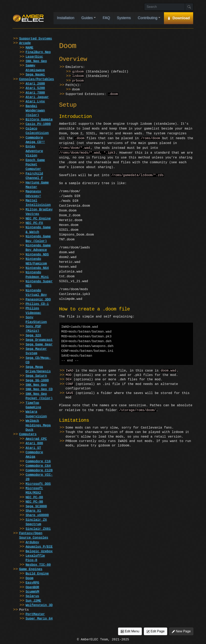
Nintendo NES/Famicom (36, 261)
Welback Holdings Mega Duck (38, 425)
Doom (29, 578)
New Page (181, 631)
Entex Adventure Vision (34, 151)
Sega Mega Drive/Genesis (38, 369)
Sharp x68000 (37, 515)
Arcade (25, 43)
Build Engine (37, 574)
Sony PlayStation (36, 320)
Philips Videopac (33, 311)
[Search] (165, 7)
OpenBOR (32, 587)
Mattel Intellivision (38, 203)
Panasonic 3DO (38, 300)
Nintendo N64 (37, 268)
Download (181, 18)
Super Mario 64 (39, 619)
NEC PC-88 (34, 497)
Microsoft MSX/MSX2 (34, 491)
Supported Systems (36, 39)
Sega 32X (33, 336)
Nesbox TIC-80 (38, 565)
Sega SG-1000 (37, 381)
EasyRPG (32, 583)
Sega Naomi (35, 75)
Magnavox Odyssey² (33, 194)
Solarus (32, 596)
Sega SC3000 (36, 506)
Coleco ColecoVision (37, 131)
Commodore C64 (38, 466)
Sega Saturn (36, 376)
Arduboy (32, 542)
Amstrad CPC (36, 439)
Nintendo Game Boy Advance (38, 248)
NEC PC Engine (38, 219)
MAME (29, 48)
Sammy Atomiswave (35, 68)
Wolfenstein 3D (39, 605)
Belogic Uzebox (39, 551)
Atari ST (33, 448)
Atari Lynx (35, 102)
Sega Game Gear (39, 345)
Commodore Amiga (34, 455)
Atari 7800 (35, 93)
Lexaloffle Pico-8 (35, 558)
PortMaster (35, 614)
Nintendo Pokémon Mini (37, 275)
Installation (66, 18)
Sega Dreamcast (39, 340)
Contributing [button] (148, 18)
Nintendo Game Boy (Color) (38, 239)
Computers (28, 434)
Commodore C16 (38, 461)
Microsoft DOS (38, 484)
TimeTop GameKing (33, 405)
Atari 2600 (35, 84)
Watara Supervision (36, 414)
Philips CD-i (37, 304)
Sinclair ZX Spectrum (36, 522)
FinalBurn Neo (38, 52)
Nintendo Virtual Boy (36, 293)
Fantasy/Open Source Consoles (34, 536)
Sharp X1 (33, 511)
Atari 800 (34, 443)
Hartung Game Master (37, 185)
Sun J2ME (33, 601)
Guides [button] (87, 18)
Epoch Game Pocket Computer (35, 165)
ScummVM (32, 592)
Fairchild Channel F (34, 176)
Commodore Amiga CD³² (35, 140)
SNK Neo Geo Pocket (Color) (39, 396)
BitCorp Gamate (39, 120)
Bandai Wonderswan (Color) (35, 111)
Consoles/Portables (37, 79)
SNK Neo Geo (36, 61)
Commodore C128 (39, 470)
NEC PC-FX (34, 223)
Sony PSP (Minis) (33, 329)
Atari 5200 (35, 88)
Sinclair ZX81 (38, 529)
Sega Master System (36, 351)
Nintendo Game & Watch (38, 230)
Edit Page (156, 631)
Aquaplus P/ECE (39, 547)
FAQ (106, 18)
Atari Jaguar (37, 97)
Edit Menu (130, 631)
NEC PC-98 (34, 502)
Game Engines (31, 569)
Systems (124, 18)
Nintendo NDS (37, 255)
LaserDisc (34, 57)
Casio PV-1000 (38, 124)
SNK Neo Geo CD (39, 389)
